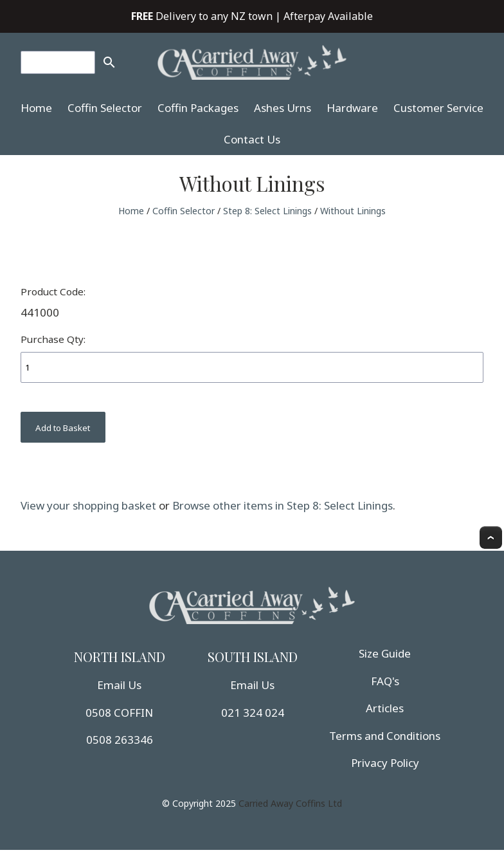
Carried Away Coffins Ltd (290, 803)
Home (36, 108)
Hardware (352, 108)
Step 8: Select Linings (267, 211)
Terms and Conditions (385, 736)
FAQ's (385, 681)
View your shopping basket (88, 505)
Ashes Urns (283, 108)
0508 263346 (120, 740)
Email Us (119, 685)
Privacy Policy (385, 763)
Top (491, 538)
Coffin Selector (105, 108)
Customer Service (438, 108)
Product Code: (53, 291)
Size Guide (385, 653)
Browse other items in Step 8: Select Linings (283, 505)
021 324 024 (253, 713)
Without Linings (353, 211)
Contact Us (252, 139)
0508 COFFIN (119, 713)
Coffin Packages (198, 108)
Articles (385, 708)
